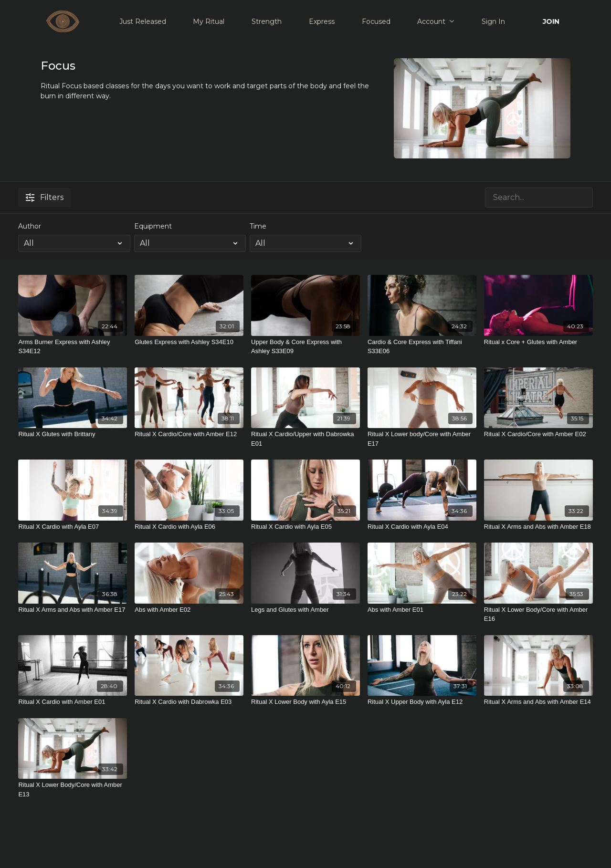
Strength (267, 21)
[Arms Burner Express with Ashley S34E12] (73, 347)
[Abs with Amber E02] (189, 610)
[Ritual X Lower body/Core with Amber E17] (422, 439)
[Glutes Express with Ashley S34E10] (189, 342)
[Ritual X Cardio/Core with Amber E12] (189, 434)
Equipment (153, 226)
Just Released (143, 21)
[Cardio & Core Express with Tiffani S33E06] (422, 347)
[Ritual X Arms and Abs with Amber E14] (538, 702)
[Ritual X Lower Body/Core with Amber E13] (73, 790)
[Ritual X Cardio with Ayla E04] (422, 527)
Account (436, 21)
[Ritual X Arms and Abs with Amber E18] (538, 527)
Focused (376, 21)
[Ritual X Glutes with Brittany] (73, 434)
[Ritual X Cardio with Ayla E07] (73, 527)
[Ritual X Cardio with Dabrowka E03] (189, 702)
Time (258, 226)
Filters (45, 197)
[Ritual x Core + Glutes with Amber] (538, 342)
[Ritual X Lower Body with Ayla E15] (305, 702)
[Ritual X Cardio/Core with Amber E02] (538, 434)
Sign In (493, 21)
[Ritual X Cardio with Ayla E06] (189, 527)
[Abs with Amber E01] (422, 610)
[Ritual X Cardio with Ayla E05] (305, 527)
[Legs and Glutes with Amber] (305, 610)
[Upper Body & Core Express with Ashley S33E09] (305, 347)
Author (30, 226)
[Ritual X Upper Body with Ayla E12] (422, 702)
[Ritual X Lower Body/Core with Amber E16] (538, 614)
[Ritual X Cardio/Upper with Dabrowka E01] (305, 439)
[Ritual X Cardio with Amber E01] (73, 702)
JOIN (551, 21)
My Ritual (209, 21)
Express (322, 21)
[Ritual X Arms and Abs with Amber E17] (73, 610)
